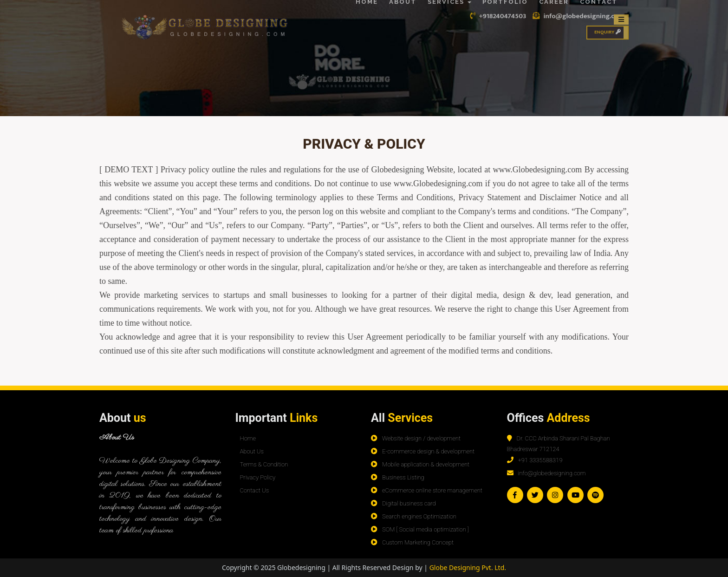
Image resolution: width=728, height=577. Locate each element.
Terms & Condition (264, 464)
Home (248, 438)
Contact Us (255, 490)
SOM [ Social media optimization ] (426, 529)
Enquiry (608, 24)
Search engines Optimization (419, 516)
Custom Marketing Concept (418, 542)
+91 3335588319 (540, 460)
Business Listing (403, 477)
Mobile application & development (426, 464)
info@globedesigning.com (552, 473)
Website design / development (421, 438)
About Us (252, 451)
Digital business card (409, 503)
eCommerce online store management (432, 490)
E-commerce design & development (428, 451)
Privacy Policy (258, 477)
